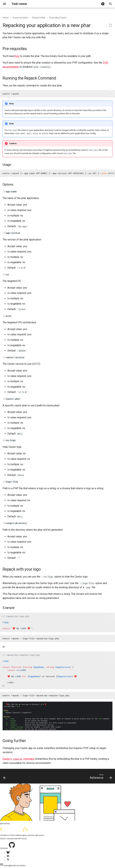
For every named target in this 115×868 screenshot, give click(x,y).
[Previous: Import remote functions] (5, 777)
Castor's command (18, 759)
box (17, 56)
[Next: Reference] (100, 777)
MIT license (22, 839)
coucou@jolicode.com (10, 866)
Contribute (4, 848)
